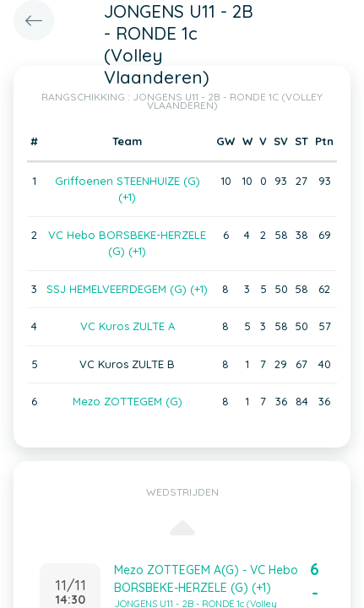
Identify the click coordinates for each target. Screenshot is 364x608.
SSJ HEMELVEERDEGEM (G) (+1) (127, 289)
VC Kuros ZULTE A (128, 326)
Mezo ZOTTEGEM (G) (128, 401)
